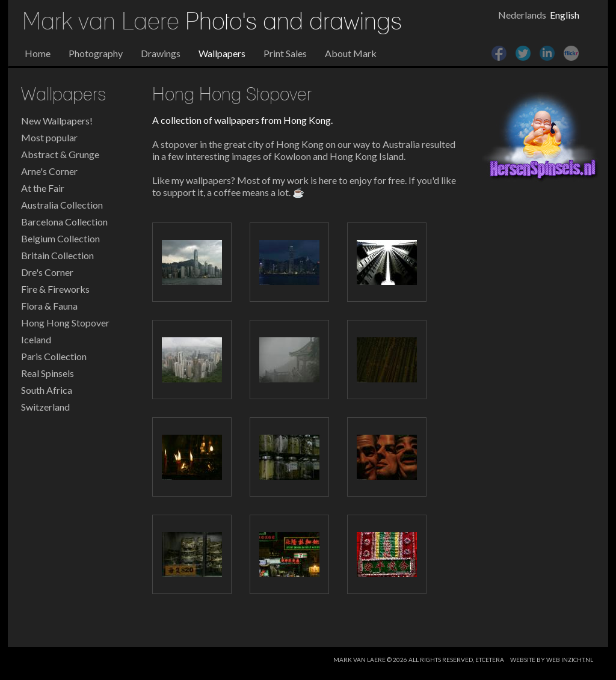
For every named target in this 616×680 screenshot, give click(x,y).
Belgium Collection (60, 238)
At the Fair (43, 188)
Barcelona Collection (64, 222)
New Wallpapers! (57, 121)
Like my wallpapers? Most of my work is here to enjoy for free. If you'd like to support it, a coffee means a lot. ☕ (304, 186)
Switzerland (45, 407)
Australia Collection (62, 205)
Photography (96, 53)
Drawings (161, 53)
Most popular (49, 137)
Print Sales (285, 53)
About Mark (351, 53)
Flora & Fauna (49, 306)
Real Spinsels (48, 373)
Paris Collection (54, 356)
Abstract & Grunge (60, 154)
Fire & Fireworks (55, 289)
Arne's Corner (49, 171)
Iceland (36, 339)
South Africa (47, 390)
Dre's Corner (47, 272)
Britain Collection (57, 255)
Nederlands (522, 15)
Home (38, 53)
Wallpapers (222, 53)
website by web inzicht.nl (552, 660)
